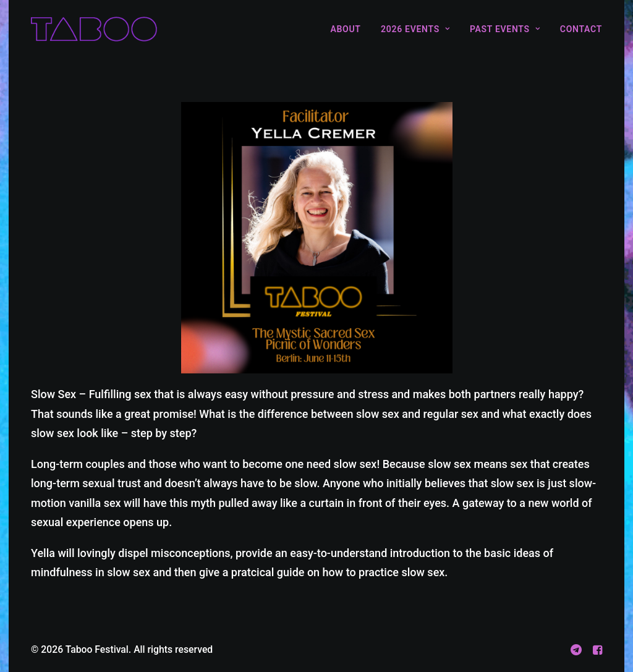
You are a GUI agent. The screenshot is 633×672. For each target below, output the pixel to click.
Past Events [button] (505, 29)
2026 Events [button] (415, 29)
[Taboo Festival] (94, 29)
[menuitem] (350, 29)
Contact (581, 29)
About (345, 29)
